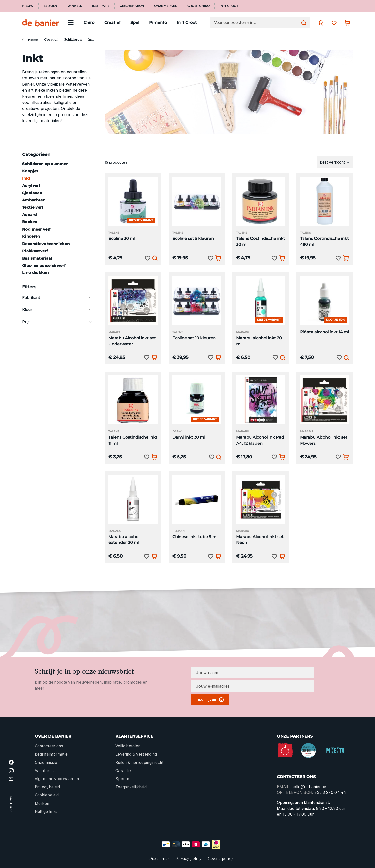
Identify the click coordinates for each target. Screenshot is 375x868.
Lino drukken (35, 273)
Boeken (30, 222)
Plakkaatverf (35, 251)
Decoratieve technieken (46, 244)
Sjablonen (32, 193)
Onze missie (46, 762)
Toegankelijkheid (131, 787)
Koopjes (30, 171)
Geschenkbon (132, 6)
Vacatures (44, 771)
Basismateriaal (37, 258)
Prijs (57, 322)
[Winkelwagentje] (346, 23)
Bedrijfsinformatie (51, 754)
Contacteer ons (49, 746)
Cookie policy (221, 858)
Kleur (57, 310)
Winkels (75, 6)
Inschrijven (210, 700)
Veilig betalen (128, 746)
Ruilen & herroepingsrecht (139, 762)
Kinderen (31, 236)
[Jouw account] (320, 23)
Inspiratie (101, 6)
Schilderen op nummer (45, 164)
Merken (42, 803)
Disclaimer (159, 858)
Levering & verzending (136, 754)
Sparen (122, 779)
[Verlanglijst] (333, 23)
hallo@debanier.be (309, 787)
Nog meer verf (36, 229)
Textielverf (33, 207)
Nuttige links (46, 812)
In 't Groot (229, 6)
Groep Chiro (198, 6)
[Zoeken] (303, 23)
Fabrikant (57, 298)
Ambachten (34, 200)
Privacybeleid (47, 787)
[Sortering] (335, 162)
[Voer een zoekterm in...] (256, 23)
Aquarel (30, 215)
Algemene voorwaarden (57, 779)
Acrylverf (31, 185)
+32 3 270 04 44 (330, 793)
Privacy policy (188, 858)
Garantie (123, 771)
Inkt (26, 178)
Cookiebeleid (47, 795)
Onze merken (166, 6)
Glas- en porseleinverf (44, 265)
